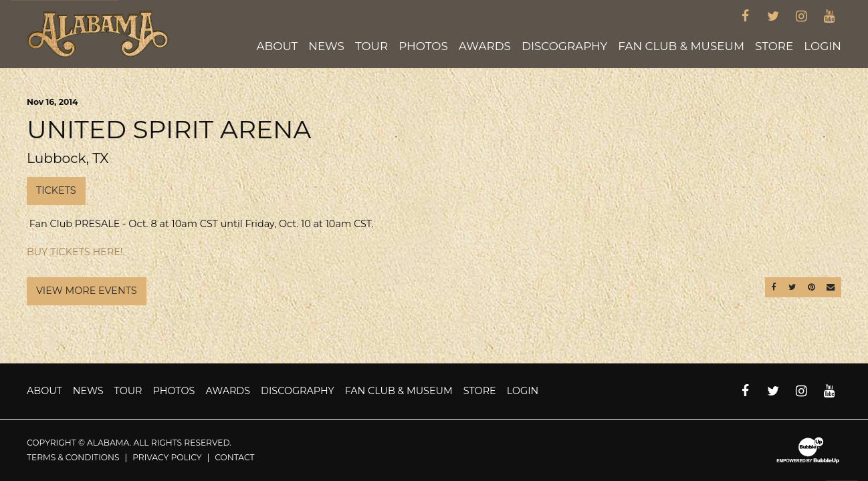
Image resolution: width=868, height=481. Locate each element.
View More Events (87, 291)
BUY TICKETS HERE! (75, 252)
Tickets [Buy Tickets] (56, 190)
